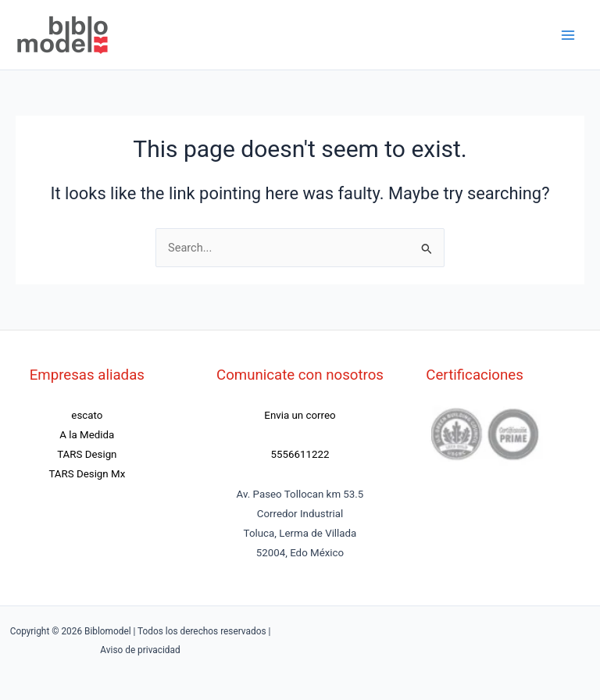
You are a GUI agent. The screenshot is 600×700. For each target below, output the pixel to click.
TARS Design (87, 454)
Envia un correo (300, 415)
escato (87, 415)
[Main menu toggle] (568, 35)
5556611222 (300, 454)
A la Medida (87, 435)
